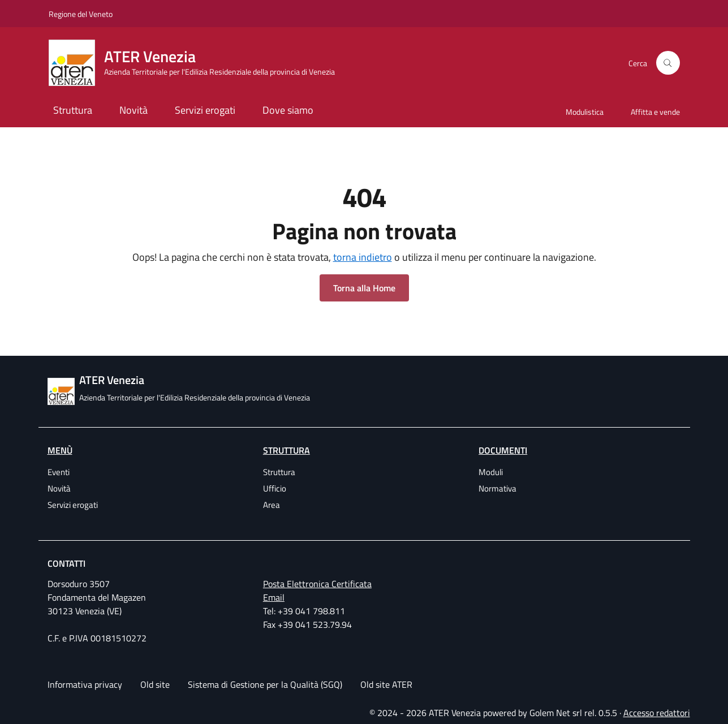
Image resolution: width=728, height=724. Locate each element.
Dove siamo (288, 110)
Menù (60, 450)
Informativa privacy (85, 684)
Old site (155, 684)
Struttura (73, 110)
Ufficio (275, 488)
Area (272, 505)
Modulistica (585, 112)
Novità (133, 110)
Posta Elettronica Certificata (317, 584)
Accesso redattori (657, 713)
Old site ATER (386, 684)
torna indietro (363, 257)
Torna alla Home (364, 288)
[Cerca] (668, 63)
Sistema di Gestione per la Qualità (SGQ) (265, 684)
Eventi (59, 472)
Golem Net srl (556, 713)
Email (274, 597)
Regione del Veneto (81, 14)
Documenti (503, 450)
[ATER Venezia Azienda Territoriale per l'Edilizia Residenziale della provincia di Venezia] (199, 63)
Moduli (491, 472)
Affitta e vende (655, 112)
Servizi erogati (205, 110)
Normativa (497, 488)
